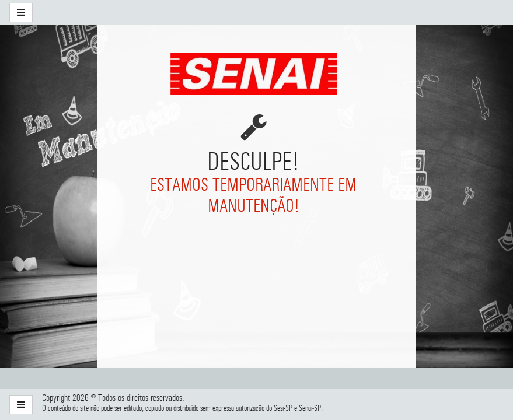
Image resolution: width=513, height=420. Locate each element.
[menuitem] (109, 13)
